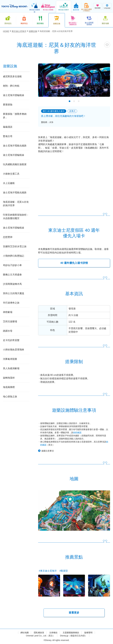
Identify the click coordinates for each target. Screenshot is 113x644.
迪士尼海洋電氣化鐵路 (15, 146)
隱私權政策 (39, 633)
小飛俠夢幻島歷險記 (14, 256)
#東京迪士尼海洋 (48, 571)
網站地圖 (25, 633)
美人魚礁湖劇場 (11, 368)
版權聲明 (88, 633)
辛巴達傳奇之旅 (11, 303)
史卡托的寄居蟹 (11, 340)
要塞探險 (8, 105)
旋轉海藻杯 (9, 378)
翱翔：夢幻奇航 (11, 86)
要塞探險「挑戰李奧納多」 (15, 116)
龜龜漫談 (8, 127)
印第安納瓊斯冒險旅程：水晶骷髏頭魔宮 (16, 217)
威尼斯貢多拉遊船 (12, 76)
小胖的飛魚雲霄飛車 (14, 350)
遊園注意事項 (48, 451)
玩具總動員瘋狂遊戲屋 (15, 164)
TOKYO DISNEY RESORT (15, 6)
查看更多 (74, 613)
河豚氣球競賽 (10, 359)
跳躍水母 (8, 331)
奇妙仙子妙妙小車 (12, 265)
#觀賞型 (64, 571)
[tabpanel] (74, 82)
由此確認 (77, 433)
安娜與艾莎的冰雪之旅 (15, 246)
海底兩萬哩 (9, 387)
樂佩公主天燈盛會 (12, 275)
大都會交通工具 (11, 174)
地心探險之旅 (10, 397)
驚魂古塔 (8, 136)
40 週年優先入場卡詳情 (74, 263)
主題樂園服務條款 (71, 633)
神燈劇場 (8, 312)
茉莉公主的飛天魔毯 (14, 293)
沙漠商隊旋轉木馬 (12, 284)
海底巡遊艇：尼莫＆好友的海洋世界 (16, 204)
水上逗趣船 (9, 183)
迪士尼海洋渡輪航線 (14, 95)
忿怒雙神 (8, 237)
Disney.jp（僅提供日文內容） (73, 636)
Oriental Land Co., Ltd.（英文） (40, 636)
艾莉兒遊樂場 (10, 321)
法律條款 (53, 633)
